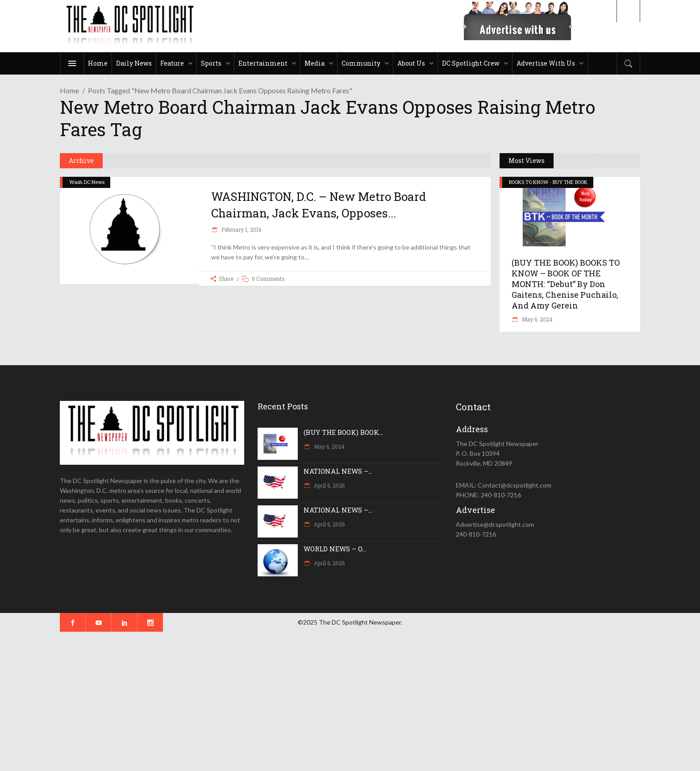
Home (69, 90)
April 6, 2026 (329, 485)
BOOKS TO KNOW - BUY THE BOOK (548, 182)
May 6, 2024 (537, 319)
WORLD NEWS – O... (335, 549)
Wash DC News (87, 182)
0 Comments (268, 279)
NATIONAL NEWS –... (338, 471)
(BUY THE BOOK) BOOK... (343, 432)
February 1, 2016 (241, 229)
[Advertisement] (268, 701)
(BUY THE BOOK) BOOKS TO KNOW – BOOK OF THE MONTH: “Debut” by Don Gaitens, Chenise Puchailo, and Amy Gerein (566, 284)
